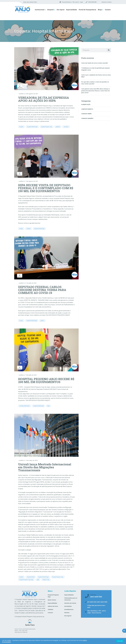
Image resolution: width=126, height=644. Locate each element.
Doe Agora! (61, 10)
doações (21, 127)
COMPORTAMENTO (87, 109)
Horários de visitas (70, 603)
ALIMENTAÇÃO (86, 104)
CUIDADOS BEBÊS (86, 114)
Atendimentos (69, 609)
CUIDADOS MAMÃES (87, 118)
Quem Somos (52, 600)
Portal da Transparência (87, 10)
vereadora (66, 127)
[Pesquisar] (109, 50)
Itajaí (48, 406)
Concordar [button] (120, 641)
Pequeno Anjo (46, 580)
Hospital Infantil (31, 577)
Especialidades (72, 10)
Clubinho (50, 609)
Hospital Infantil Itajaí (32, 127)
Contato (108, 10)
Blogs (100, 10)
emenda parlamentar (25, 406)
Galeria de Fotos (53, 606)
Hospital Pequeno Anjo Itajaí (26, 580)
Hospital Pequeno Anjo (47, 127)
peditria (42, 321)
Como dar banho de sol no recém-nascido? (95, 63)
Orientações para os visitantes (71, 599)
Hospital (51, 10)
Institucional (40, 10)
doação (21, 229)
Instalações (68, 606)
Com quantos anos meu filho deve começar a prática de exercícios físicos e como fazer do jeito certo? (96, 91)
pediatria (58, 127)
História (67, 613)
